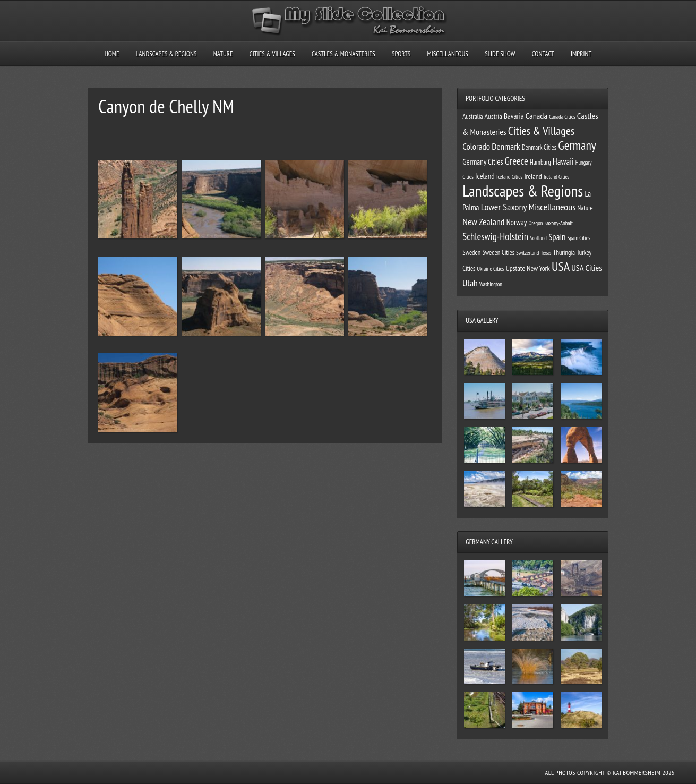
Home (112, 54)
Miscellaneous (447, 54)
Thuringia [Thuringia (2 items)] (564, 252)
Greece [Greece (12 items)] (517, 161)
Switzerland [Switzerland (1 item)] (527, 253)
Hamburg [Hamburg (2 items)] (540, 162)
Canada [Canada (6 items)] (536, 116)
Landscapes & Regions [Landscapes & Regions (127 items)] (523, 191)
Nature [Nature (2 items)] (585, 208)
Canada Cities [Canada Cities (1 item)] (562, 117)
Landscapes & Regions (166, 54)
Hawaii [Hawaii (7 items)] (563, 161)
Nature (223, 54)
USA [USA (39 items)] (561, 266)
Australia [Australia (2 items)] (472, 116)
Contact (543, 54)
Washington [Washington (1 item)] (491, 284)
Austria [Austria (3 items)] (493, 116)
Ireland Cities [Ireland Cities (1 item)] (557, 177)
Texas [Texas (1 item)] (546, 253)
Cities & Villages (272, 54)
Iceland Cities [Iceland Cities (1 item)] (509, 177)
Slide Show (500, 54)
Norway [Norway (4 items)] (517, 222)
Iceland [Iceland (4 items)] (485, 176)
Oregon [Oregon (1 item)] (535, 223)
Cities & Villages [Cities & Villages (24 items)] (541, 131)
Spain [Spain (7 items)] (557, 237)
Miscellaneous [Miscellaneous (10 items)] (552, 207)
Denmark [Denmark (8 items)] (506, 146)
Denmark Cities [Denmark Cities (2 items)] (539, 147)
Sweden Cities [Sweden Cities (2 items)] (498, 252)
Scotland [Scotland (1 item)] (538, 238)
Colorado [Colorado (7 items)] (476, 147)
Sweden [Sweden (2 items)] (471, 252)
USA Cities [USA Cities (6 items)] (586, 268)
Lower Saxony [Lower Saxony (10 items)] (504, 207)
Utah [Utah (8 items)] (470, 283)
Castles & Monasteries (343, 54)
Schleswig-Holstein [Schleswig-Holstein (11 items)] (495, 236)
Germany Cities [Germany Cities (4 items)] (483, 162)
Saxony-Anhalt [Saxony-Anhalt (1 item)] (559, 223)
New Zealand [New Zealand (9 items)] (483, 222)
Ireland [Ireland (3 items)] (533, 176)
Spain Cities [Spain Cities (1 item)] (579, 238)
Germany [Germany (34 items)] (577, 145)
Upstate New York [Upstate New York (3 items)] (528, 268)
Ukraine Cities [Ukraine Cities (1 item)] (491, 269)
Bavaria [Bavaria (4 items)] (514, 116)
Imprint (581, 54)
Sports (401, 54)
